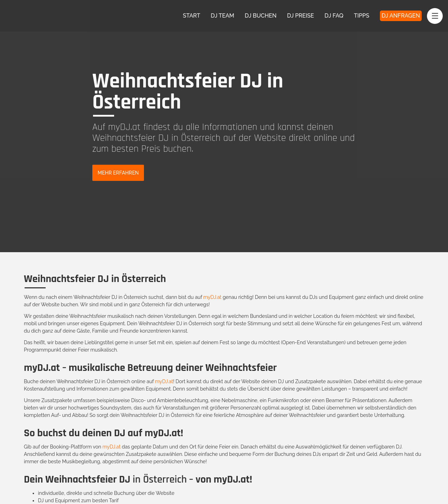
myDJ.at (212, 297)
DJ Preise (301, 16)
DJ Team (222, 16)
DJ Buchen (261, 16)
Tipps (362, 16)
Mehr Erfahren (118, 173)
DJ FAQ (334, 16)
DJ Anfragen (401, 16)
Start (192, 16)
